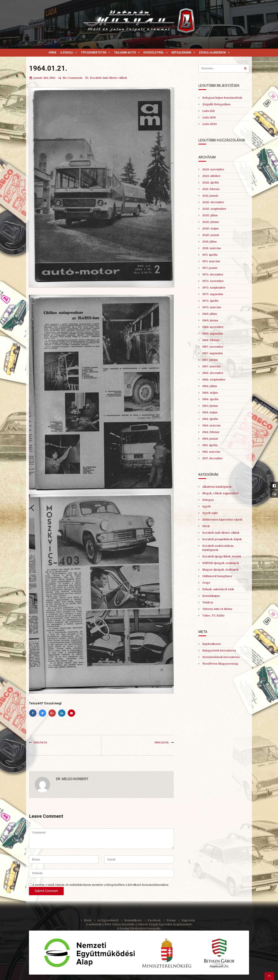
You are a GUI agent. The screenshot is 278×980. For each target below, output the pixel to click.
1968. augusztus (213, 334)
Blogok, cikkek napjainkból (220, 493)
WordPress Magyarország (220, 664)
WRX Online (113, 924)
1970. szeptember (214, 288)
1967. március (211, 366)
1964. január (210, 439)
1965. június (210, 406)
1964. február (211, 432)
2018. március (212, 248)
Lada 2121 (208, 111)
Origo (206, 583)
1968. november (213, 327)
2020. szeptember (214, 209)
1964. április (210, 419)
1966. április (210, 399)
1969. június (210, 320)
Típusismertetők (94, 53)
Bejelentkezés (212, 644)
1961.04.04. (40, 742)
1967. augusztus (213, 353)
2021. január (210, 196)
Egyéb (206, 506)
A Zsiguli (67, 53)
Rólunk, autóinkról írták (218, 589)
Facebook (154, 920)
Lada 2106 (209, 117)
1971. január (210, 268)
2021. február (211, 189)
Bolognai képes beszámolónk (222, 98)
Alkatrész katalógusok (217, 487)
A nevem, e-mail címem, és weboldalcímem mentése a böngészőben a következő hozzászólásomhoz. (101, 885)
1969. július (210, 314)
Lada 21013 (209, 124)
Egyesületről (154, 53)
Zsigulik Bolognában (216, 104)
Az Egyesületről (108, 920)
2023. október (211, 176)
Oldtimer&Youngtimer (217, 576)
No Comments (70, 78)
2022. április (211, 183)
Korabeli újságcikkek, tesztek (222, 556)
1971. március (211, 261)
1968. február (211, 340)
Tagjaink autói (125, 53)
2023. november (213, 169)
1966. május (210, 393)
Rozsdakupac (211, 596)
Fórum (171, 920)
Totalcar (208, 602)
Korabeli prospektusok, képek (222, 539)
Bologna (208, 500)
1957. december (213, 458)
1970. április (210, 301)
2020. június (211, 222)
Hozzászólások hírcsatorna (221, 657)
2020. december (213, 202)
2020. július (210, 215)
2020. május (211, 228)
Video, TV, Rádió (213, 616)
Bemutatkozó (133, 920)
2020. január (211, 235)
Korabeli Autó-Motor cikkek (108, 78)
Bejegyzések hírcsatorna (219, 651)
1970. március (212, 307)
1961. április (210, 445)
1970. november (213, 281)
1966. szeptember (214, 380)
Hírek (53, 53)
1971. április (210, 255)
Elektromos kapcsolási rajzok (222, 520)
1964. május (210, 412)
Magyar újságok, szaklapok (220, 570)
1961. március (211, 452)
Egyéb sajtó (210, 513)
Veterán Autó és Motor (217, 609)
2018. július (210, 242)
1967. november (213, 347)
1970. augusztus (213, 294)
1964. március (211, 425)
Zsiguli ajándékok (212, 53)
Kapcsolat (188, 920)
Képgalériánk (181, 53)
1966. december (213, 373)
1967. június (210, 360)
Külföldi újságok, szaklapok (221, 563)
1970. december (213, 274)
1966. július (210, 386)
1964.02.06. (162, 742)
